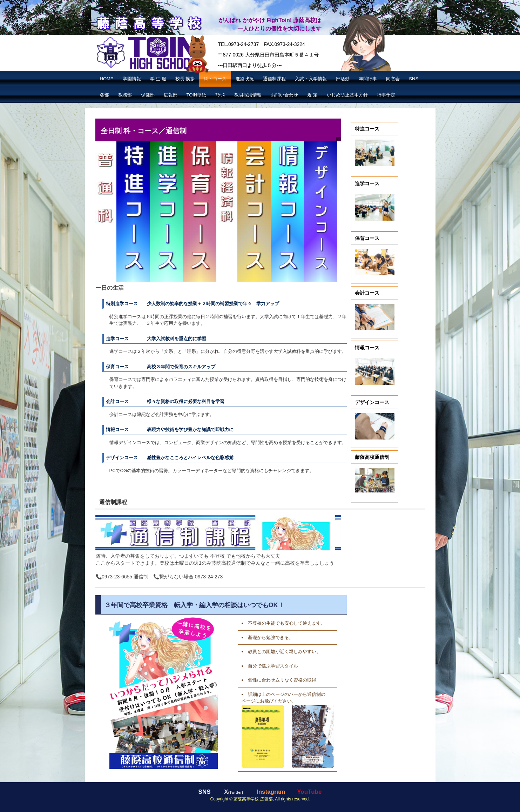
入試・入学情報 (311, 79)
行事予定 (386, 95)
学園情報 (132, 79)
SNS (414, 79)
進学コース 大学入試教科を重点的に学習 (156, 339)
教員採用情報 (248, 95)
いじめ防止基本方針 (347, 95)
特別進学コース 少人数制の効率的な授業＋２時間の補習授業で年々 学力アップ (193, 304)
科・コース (215, 79)
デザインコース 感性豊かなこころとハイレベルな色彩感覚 (170, 458)
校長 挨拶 (185, 79)
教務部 (125, 95)
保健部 (148, 95)
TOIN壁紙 (197, 95)
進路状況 (245, 79)
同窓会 (393, 79)
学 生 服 (158, 79)
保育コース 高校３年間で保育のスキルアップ (161, 367)
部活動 (343, 79)
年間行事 (368, 79)
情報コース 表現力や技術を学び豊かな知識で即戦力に (170, 430)
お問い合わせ (284, 95)
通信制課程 (274, 79)
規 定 (312, 95)
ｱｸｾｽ (220, 95)
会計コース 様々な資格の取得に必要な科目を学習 (165, 401)
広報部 (171, 95)
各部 (104, 95)
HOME (107, 79)
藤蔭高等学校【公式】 (148, 22)
